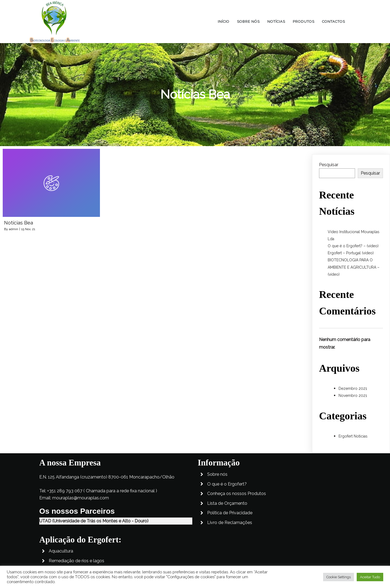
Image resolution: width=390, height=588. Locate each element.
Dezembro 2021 (353, 388)
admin (14, 229)
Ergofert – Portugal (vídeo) (351, 253)
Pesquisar (329, 165)
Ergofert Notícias (353, 436)
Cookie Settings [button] (339, 577)
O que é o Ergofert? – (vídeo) (353, 246)
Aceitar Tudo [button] (370, 577)
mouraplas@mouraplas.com (81, 512)
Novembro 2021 (353, 396)
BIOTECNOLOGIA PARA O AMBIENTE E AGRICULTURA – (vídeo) (354, 267)
